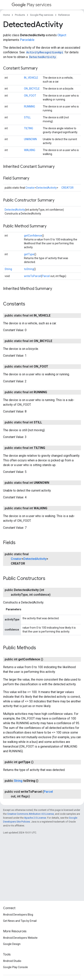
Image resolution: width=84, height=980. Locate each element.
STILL (27, 117)
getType (29, 254)
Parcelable (27, 40)
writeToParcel (33, 276)
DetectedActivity (43, 57)
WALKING (30, 150)
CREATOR (67, 188)
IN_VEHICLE (31, 78)
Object (62, 35)
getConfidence (33, 236)
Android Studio (12, 961)
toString (29, 269)
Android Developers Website (20, 938)
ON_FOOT (30, 96)
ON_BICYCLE (32, 89)
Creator (30, 188)
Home (6, 15)
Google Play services (42, 15)
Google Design (12, 944)
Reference (64, 15)
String (8, 269)
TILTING (29, 128)
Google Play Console (15, 967)
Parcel (46, 276)
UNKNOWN (30, 139)
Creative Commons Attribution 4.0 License (30, 814)
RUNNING (30, 106)
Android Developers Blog (18, 915)
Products (20, 15)
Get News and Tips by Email (20, 921)
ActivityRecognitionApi (45, 52)
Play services (31, 5)
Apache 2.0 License (35, 818)
